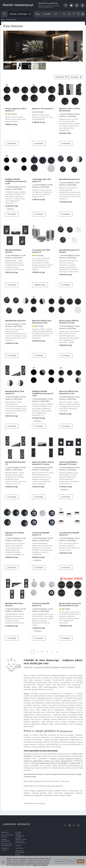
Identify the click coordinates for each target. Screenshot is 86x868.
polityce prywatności (40, 865)
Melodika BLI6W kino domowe (13, 252)
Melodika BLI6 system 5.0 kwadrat (69, 252)
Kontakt (47, 14)
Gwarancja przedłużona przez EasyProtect (20, 850)
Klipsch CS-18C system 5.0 (43, 110)
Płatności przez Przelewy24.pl (7, 841)
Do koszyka (12, 144)
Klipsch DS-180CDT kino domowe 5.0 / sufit (69, 393)
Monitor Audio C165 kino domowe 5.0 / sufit (69, 323)
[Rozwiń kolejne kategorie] (56, 14)
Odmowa (71, 861)
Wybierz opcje (40, 286)
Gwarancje (19, 845)
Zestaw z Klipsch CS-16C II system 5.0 (16, 111)
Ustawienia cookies (5, 846)
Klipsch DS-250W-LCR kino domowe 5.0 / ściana (43, 464)
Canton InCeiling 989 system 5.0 (41, 605)
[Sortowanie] (75, 78)
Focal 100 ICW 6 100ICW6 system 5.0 (69, 535)
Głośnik (27, 694)
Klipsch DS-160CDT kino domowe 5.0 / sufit (42, 323)
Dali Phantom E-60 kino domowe (15, 535)
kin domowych (68, 732)
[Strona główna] (18, 5)
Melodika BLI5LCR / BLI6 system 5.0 (15, 393)
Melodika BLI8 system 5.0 (15, 322)
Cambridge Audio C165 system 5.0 (41, 181)
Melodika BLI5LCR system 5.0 (15, 464)
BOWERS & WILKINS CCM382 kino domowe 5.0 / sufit (43, 394)
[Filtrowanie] (59, 78)
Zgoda (81, 861)
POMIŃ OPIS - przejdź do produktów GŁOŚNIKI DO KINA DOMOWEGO (49, 668)
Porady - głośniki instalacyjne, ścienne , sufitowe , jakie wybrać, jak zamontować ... (21, 834)
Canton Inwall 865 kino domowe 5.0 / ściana (68, 464)
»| (57, 653)
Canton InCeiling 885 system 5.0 (41, 535)
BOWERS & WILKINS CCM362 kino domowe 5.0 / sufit (16, 182)
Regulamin (5, 829)
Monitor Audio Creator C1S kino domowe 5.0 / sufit (70, 605)
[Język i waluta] (83, 14)
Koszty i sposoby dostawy (7, 832)
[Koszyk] (70, 14)
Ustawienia (60, 861)
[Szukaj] (65, 14)
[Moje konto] (74, 14)
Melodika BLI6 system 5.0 (69, 180)
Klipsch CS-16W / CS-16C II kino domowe (70, 111)
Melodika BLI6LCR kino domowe (14, 605)
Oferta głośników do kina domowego (41, 752)
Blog (37, 14)
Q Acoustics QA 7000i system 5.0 (41, 252)
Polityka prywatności (6, 837)
